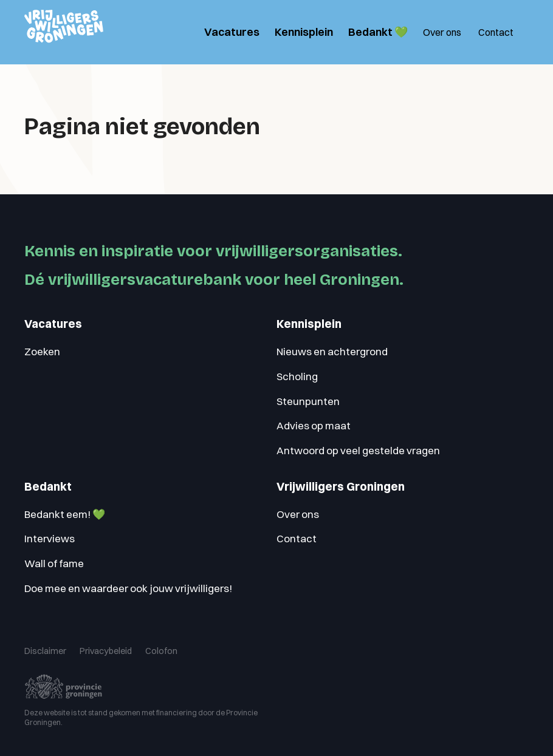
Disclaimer (43, 647)
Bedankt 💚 (378, 32)
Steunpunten (308, 401)
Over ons (442, 32)
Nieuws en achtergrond (332, 351)
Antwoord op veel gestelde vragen (358, 450)
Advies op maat (314, 425)
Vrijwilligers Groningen (341, 487)
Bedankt (48, 487)
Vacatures (232, 32)
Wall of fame (54, 563)
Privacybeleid (98, 647)
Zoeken (42, 351)
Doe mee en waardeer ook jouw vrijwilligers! (128, 588)
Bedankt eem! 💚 (65, 514)
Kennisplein (304, 32)
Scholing (297, 376)
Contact (496, 32)
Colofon (146, 647)
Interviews (50, 538)
